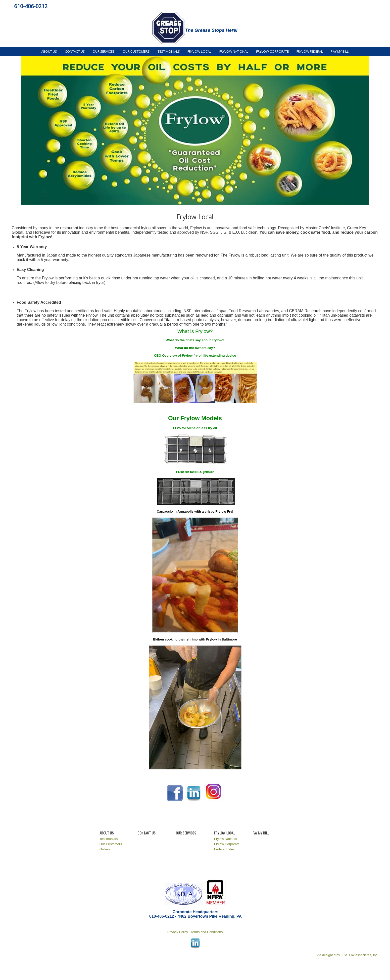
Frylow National (234, 51)
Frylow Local (199, 51)
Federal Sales (224, 849)
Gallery (105, 849)
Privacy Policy (178, 932)
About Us (49, 51)
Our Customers (136, 51)
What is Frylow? (195, 331)
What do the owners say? (195, 348)
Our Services (104, 51)
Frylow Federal (310, 51)
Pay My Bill (340, 51)
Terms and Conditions (207, 932)
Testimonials (169, 51)
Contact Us (75, 51)
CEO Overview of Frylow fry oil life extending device (195, 356)
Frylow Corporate (272, 51)
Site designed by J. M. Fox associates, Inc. (347, 955)
